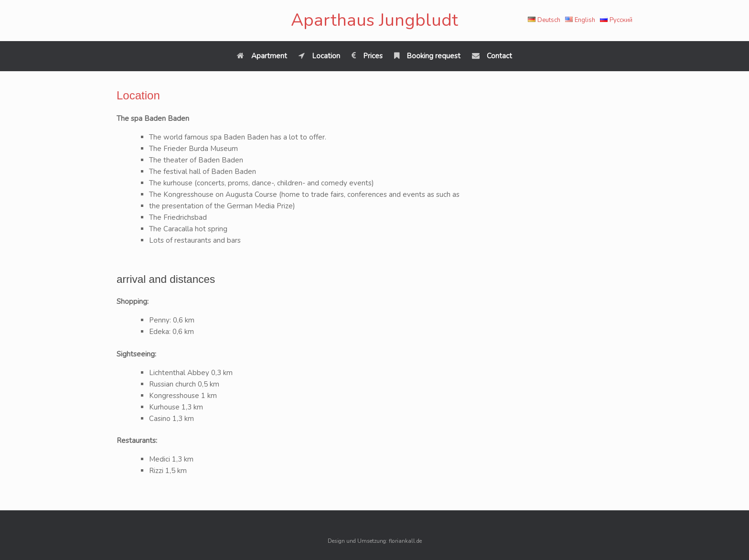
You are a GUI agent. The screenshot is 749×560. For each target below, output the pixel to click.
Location (319, 56)
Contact (492, 56)
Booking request (427, 56)
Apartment (262, 56)
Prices (367, 56)
